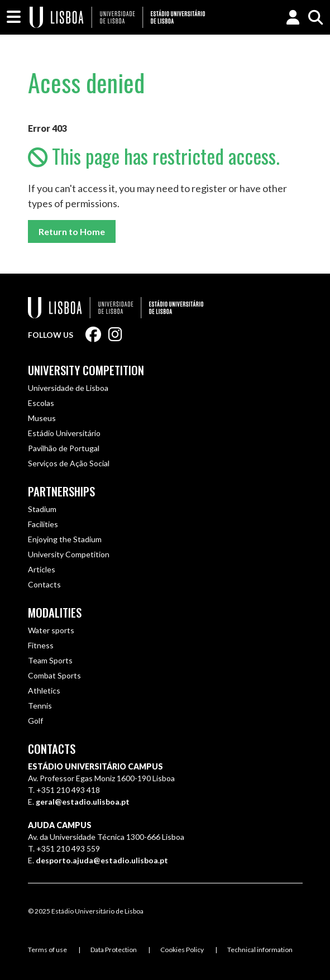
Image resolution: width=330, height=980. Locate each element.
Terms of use (47, 950)
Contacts (44, 584)
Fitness (41, 645)
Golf (35, 721)
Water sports (51, 630)
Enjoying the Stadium (65, 539)
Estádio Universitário (64, 433)
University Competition (86, 370)
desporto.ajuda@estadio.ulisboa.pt (102, 860)
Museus (42, 418)
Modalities (55, 612)
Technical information (260, 950)
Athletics (44, 690)
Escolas (41, 403)
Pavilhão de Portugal (64, 448)
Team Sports (50, 660)
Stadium (42, 509)
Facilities (43, 524)
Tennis (40, 706)
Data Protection (114, 950)
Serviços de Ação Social (69, 463)
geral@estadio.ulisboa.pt (83, 802)
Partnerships (61, 491)
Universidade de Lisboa (68, 388)
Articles (42, 569)
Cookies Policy (182, 950)
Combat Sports (54, 675)
